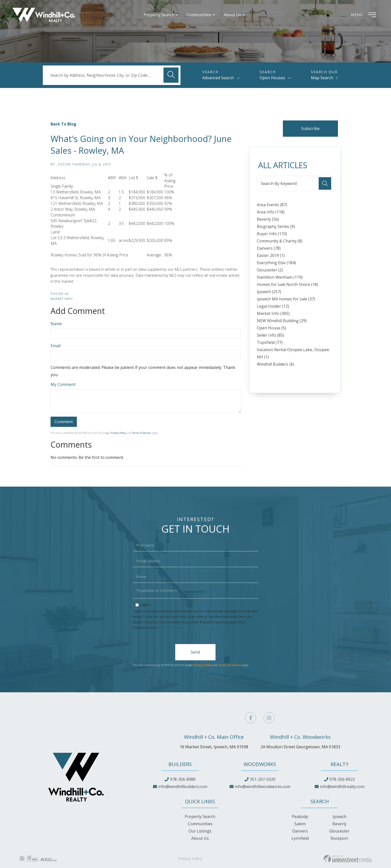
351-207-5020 (263, 779)
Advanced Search (218, 78)
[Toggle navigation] (365, 15)
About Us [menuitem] (233, 15)
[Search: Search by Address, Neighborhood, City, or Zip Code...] (112, 75)
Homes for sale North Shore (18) (287, 284)
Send (195, 652)
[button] (171, 75)
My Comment (63, 384)
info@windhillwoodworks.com (263, 787)
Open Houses (272, 78)
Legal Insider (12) (273, 306)
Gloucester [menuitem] (339, 831)
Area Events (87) (272, 205)
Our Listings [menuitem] (200, 831)
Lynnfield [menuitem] (300, 838)
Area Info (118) (271, 212)
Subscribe (310, 128)
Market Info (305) (273, 313)
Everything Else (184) (276, 263)
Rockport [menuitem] (339, 838)
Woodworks (260, 764)
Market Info (62, 299)
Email (56, 346)
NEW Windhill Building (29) (282, 321)
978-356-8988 (183, 779)
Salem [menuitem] (300, 824)
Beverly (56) (268, 219)
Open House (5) (271, 328)
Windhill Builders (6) (275, 364)
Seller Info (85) (270, 335)
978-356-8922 (342, 779)
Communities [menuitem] (199, 15)
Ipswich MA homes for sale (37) (286, 299)
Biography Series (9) (276, 226)
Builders (180, 764)
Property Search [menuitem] (159, 15)
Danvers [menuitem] (300, 831)
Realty (340, 764)
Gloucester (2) (270, 270)
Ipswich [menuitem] (339, 817)
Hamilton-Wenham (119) (280, 277)
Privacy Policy (118, 433)
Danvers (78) (269, 248)
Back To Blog (63, 124)
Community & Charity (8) (280, 241)
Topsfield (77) (270, 342)
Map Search (322, 78)
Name (56, 324)
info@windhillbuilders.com (183, 787)
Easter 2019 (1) (271, 255)
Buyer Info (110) (272, 234)
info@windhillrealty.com (342, 787)
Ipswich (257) (269, 292)
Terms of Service (141, 433)
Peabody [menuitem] (300, 817)
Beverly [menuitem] (339, 824)
